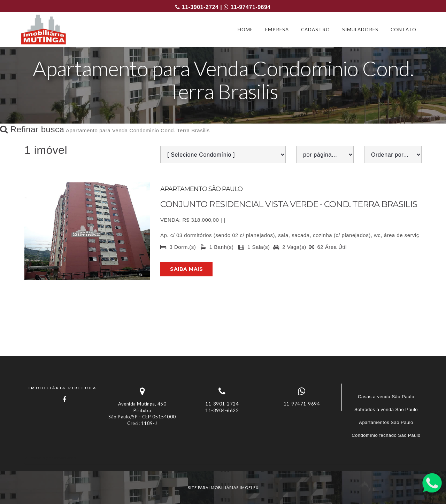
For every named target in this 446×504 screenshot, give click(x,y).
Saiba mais (186, 269)
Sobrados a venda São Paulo (386, 409)
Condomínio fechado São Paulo (386, 435)
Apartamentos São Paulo (386, 422)
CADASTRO (316, 30)
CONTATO (403, 30)
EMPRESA (277, 30)
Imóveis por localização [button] (53, 458)
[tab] (223, 458)
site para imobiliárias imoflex (223, 487)
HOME (245, 30)
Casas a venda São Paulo (386, 397)
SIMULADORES (360, 30)
